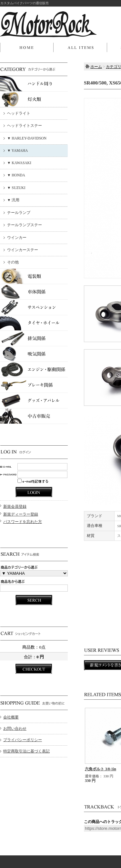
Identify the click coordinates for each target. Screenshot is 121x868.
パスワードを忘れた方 (23, 522)
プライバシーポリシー (23, 740)
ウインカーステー (23, 250)
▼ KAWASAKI (19, 163)
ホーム (27, 48)
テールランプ (19, 213)
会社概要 (11, 717)
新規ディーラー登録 (21, 514)
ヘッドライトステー (25, 126)
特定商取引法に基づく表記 (26, 751)
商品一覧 (80, 48)
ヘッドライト (19, 113)
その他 (13, 262)
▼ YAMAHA (17, 150)
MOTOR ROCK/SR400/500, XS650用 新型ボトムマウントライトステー (48, 24)
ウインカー (17, 238)
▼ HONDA (16, 175)
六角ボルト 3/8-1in (101, 769)
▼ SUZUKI (16, 188)
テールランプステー (25, 225)
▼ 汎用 (13, 200)
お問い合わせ (15, 729)
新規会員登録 (15, 506)
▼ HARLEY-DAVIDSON (27, 138)
